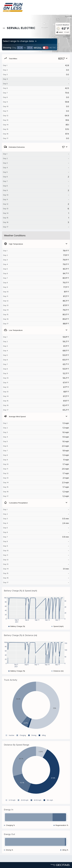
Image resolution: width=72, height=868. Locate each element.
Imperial (38, 48)
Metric (53, 48)
